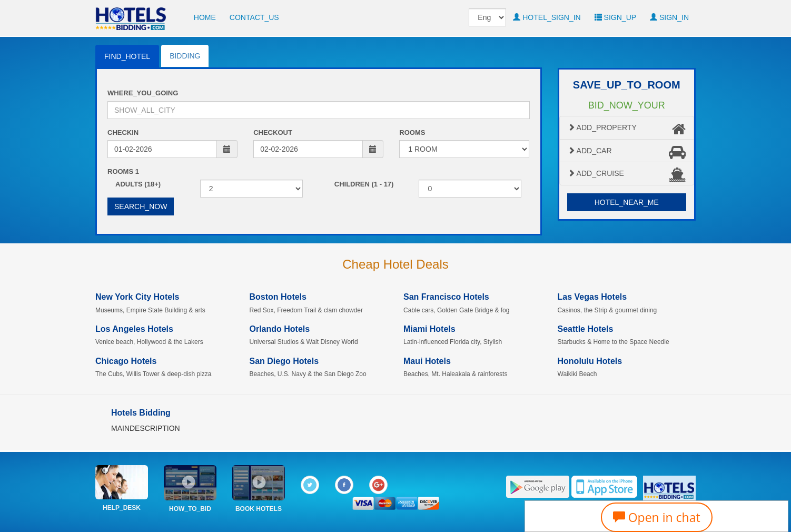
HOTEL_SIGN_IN (547, 17)
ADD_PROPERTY (627, 129)
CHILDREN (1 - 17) (364, 184)
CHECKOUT (273, 132)
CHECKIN (123, 132)
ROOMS (412, 132)
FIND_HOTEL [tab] (127, 56)
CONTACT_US (254, 17)
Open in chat (657, 517)
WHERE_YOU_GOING (143, 93)
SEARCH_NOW (141, 206)
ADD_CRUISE (627, 175)
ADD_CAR (627, 152)
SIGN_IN (669, 17)
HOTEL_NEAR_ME (627, 202)
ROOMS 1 (123, 171)
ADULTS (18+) (138, 184)
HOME (205, 17)
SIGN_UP (615, 17)
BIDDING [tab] (185, 56)
